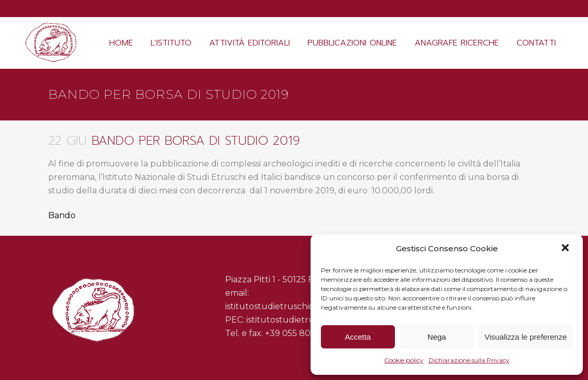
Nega (437, 337)
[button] (566, 249)
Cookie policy (404, 360)
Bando (62, 215)
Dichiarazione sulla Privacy (469, 360)
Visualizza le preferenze (526, 337)
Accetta (358, 337)
